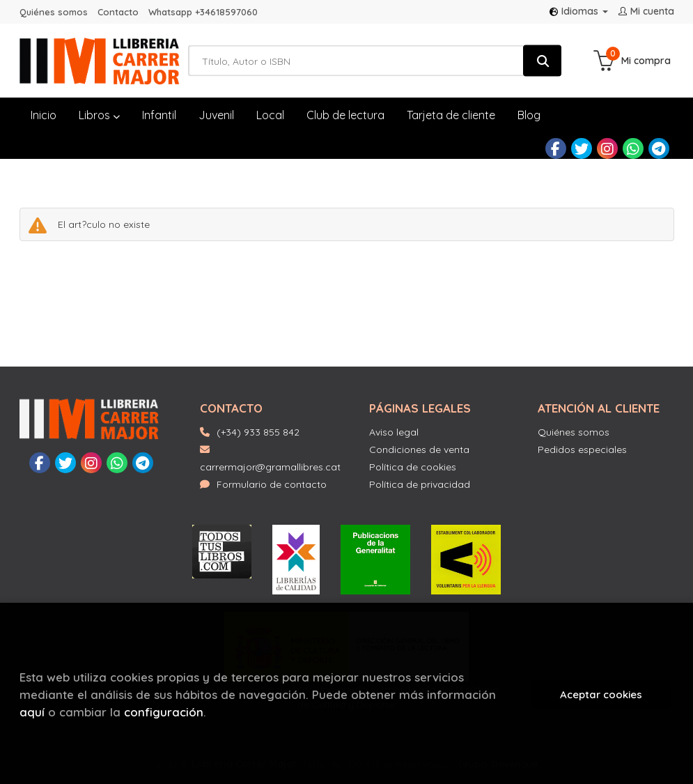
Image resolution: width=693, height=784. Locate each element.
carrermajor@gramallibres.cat (270, 459)
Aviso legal (394, 432)
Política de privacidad (420, 484)
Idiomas (579, 11)
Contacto (118, 12)
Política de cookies (413, 467)
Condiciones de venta (419, 449)
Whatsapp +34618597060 (203, 12)
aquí (32, 712)
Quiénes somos (54, 12)
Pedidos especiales (582, 449)
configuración (164, 712)
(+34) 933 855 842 (258, 432)
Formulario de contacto (263, 484)
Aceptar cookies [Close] (601, 694)
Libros (99, 115)
